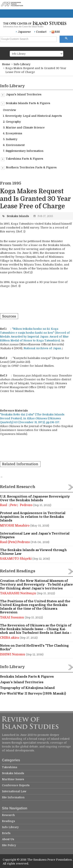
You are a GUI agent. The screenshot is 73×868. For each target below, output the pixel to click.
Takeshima (10, 767)
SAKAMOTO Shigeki (16, 559)
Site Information (13, 797)
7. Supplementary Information (23, 151)
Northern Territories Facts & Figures (29, 168)
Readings (8, 821)
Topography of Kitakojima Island (27, 688)
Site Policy (9, 845)
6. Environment (14, 145)
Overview (9, 110)
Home (6, 64)
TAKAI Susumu (12, 617)
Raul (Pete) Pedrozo (15, 542)
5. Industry (10, 139)
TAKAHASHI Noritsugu (18, 593)
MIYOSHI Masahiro (15, 526)
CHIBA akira (10, 638)
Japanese (24, 32)
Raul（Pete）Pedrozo (17, 505)
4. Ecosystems (13, 133)
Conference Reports (16, 785)
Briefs (6, 833)
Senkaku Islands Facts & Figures (26, 103)
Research (8, 815)
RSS (56, 32)
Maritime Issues (13, 779)
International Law (14, 791)
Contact (41, 32)
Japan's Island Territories (21, 95)
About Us (8, 839)
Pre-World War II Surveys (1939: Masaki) (33, 694)
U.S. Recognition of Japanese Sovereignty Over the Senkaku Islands (35, 498)
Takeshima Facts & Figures (22, 159)
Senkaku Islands (18, 216)
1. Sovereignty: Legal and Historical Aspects (32, 116)
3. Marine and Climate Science (24, 128)
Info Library (22, 64)
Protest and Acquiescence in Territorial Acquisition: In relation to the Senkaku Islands (33, 517)
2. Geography (12, 122)
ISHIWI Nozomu (13, 654)
